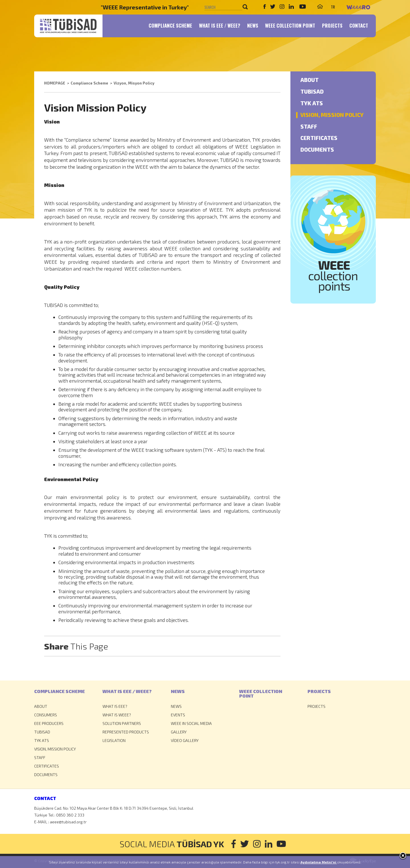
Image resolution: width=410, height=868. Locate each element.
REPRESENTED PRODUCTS (126, 732)
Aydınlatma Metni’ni (319, 862)
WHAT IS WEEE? (117, 715)
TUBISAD (312, 92)
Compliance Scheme (89, 83)
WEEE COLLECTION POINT (290, 25)
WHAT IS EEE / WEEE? (220, 25)
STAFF (309, 127)
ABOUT (309, 80)
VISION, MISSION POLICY (332, 115)
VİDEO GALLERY (185, 740)
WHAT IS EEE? (115, 706)
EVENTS (178, 715)
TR (333, 7)
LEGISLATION (114, 740)
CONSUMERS (46, 715)
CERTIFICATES (319, 138)
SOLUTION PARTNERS (122, 723)
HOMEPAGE (55, 83)
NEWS (253, 25)
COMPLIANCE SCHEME (170, 25)
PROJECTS (332, 25)
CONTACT (359, 25)
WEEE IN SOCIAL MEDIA (191, 723)
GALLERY (179, 732)
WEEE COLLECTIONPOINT (261, 693)
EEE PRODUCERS (49, 723)
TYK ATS (312, 103)
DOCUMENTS (317, 150)
